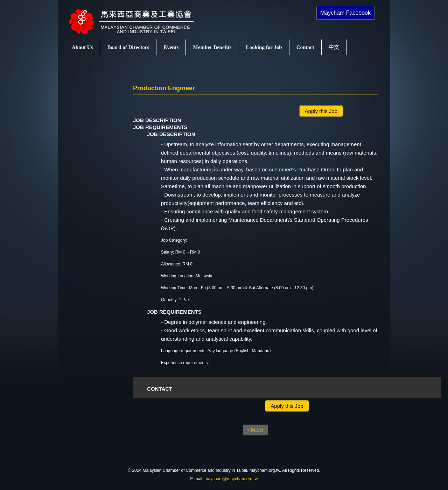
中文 (334, 47)
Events (171, 47)
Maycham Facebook (345, 13)
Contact (305, 47)
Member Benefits (212, 47)
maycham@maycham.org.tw (231, 479)
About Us (82, 47)
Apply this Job (321, 111)
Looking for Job (264, 47)
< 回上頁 (255, 430)
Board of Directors (128, 47)
